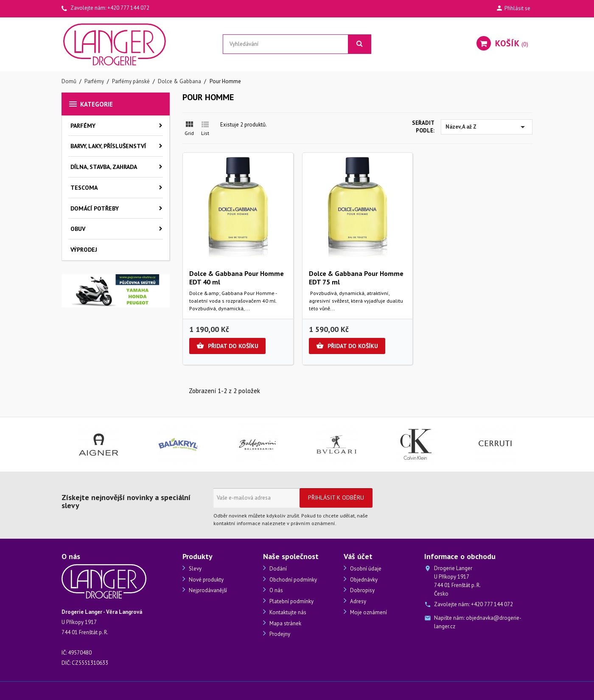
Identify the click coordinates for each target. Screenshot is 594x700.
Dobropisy (362, 590)
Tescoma (84, 188)
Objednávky (363, 580)
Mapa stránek (285, 623)
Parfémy (83, 126)
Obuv (78, 229)
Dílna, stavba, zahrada (104, 167)
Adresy (357, 601)
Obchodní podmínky (293, 580)
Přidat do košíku (227, 346)
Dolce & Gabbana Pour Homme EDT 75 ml (356, 278)
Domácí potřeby (95, 208)
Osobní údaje (365, 569)
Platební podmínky (291, 601)
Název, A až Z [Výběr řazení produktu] (487, 127)
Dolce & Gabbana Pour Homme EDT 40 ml (237, 278)
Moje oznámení (368, 612)
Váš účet (358, 556)
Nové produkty (206, 580)
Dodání (277, 569)
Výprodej (84, 250)
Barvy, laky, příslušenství (108, 146)
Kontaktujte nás (287, 612)
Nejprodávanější (207, 590)
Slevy (195, 569)
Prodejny (279, 634)
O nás (276, 590)
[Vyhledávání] (297, 44)
